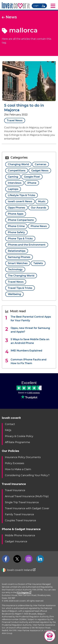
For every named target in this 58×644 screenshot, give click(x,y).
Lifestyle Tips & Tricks (21, 195)
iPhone (32, 183)
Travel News (15, 120)
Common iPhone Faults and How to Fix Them (29, 361)
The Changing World (21, 276)
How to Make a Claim (18, 469)
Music (42, 201)
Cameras (41, 164)
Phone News (39, 226)
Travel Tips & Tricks (20, 288)
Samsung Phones (19, 257)
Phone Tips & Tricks (20, 239)
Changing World (18, 164)
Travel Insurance (15, 490)
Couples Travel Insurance (20, 520)
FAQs (8, 430)
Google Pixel (32, 177)
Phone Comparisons (21, 220)
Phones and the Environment (27, 245)
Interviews (15, 183)
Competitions (17, 171)
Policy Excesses (15, 463)
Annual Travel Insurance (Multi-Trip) (27, 496)
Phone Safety (16, 232)
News (9, 17)
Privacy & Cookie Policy (19, 436)
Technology (15, 269)
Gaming (13, 177)
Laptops (13, 189)
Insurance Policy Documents (23, 457)
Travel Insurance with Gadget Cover (27, 508)
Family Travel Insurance (19, 514)
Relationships (17, 251)
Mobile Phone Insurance (20, 535)
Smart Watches (18, 263)
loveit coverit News (20, 201)
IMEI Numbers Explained (26, 351)
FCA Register (24, 592)
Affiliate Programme (17, 442)
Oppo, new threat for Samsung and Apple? (30, 330)
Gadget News (40, 171)
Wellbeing (14, 294)
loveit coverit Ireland (19, 570)
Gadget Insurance (16, 541)
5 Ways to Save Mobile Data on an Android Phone (30, 341)
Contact (10, 424)
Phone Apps (16, 214)
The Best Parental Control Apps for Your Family (31, 319)
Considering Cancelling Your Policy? (27, 475)
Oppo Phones (16, 208)
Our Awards (39, 208)
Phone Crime (16, 226)
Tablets (38, 263)
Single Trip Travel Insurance (22, 502)
